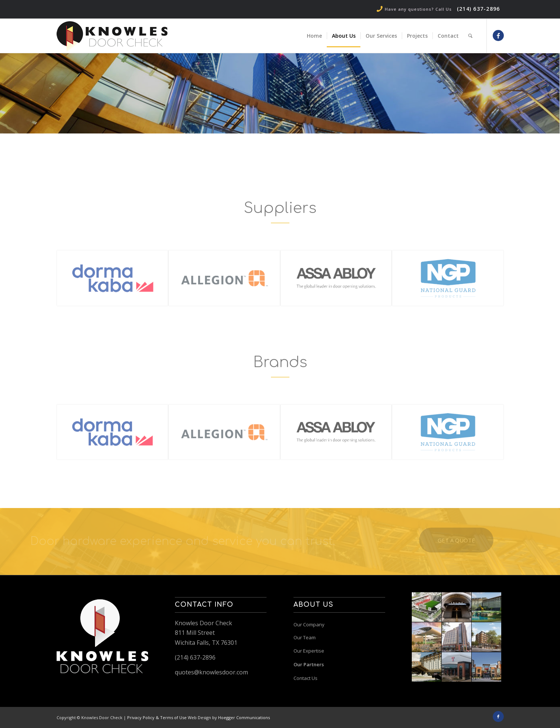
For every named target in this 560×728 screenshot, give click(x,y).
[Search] (470, 36)
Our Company (309, 624)
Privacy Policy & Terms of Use (157, 717)
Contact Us (306, 678)
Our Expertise (309, 651)
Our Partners (309, 664)
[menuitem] (314, 36)
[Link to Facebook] (498, 35)
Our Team (305, 637)
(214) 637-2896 (478, 9)
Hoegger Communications (244, 717)
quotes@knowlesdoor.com (211, 672)
